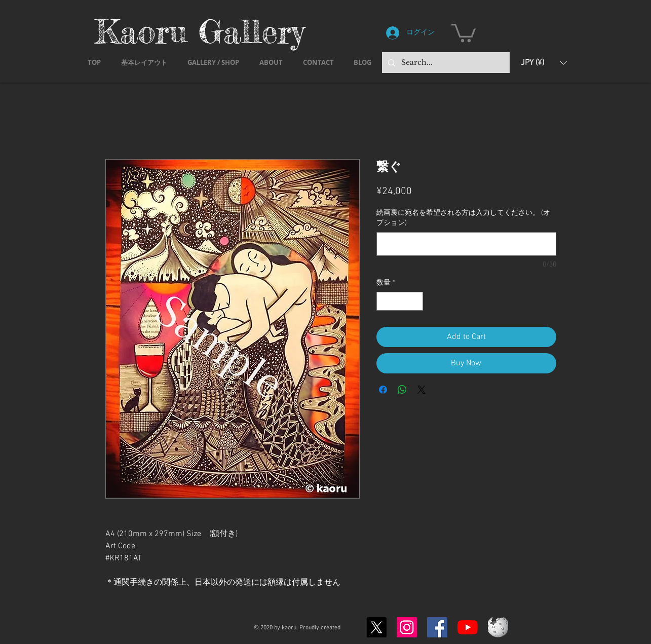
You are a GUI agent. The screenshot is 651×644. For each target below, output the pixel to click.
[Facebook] (437, 627)
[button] (464, 32)
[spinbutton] (400, 301)
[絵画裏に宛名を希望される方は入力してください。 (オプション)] (466, 244)
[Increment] (415, 301)
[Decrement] (384, 301)
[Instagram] (407, 627)
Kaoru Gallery (200, 31)
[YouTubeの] (468, 627)
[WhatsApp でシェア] (402, 390)
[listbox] (544, 63)
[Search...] (445, 63)
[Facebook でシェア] (383, 390)
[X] (376, 627)
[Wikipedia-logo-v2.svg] (498, 627)
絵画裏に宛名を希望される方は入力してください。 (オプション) (463, 218)
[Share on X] (422, 390)
